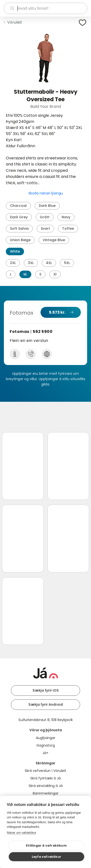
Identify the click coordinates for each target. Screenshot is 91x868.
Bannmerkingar (46, 793)
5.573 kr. (57, 312)
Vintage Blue (54, 240)
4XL (49, 263)
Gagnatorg (46, 745)
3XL (31, 263)
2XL (13, 263)
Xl (55, 274)
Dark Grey (19, 217)
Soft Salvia (19, 228)
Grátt (45, 217)
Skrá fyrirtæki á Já (45, 778)
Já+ (45, 753)
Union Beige (20, 240)
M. (25, 274)
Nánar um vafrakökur (21, 833)
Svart (45, 228)
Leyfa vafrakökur (46, 857)
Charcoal (18, 206)
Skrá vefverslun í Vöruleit (45, 771)
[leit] (45, 8)
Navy (66, 217)
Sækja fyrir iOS (46, 690)
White (15, 251)
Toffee (68, 228)
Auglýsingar (46, 738)
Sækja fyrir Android (46, 704)
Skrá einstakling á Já (46, 786)
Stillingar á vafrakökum (46, 845)
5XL (67, 263)
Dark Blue (47, 206)
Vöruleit (15, 22)
